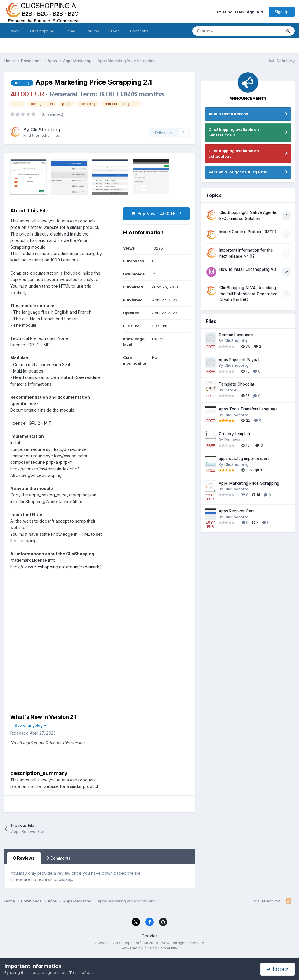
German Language (236, 335)
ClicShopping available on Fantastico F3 (234, 132)
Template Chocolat (237, 384)
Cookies (150, 936)
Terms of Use (81, 972)
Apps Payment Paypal (239, 360)
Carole (230, 390)
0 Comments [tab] (58, 858)
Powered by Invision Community (149, 948)
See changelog (30, 725)
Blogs (114, 31)
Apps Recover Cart (236, 511)
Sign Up (282, 12)
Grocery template (235, 434)
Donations (139, 31)
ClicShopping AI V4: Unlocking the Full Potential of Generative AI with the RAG (248, 294)
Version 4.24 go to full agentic (238, 172)
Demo (70, 31)
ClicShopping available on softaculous (234, 154)
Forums (92, 31)
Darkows (232, 440)
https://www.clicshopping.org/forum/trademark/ (55, 567)
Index (15, 31)
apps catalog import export (244, 459)
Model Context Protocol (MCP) (248, 232)
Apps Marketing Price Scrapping (249, 483)
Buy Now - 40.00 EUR (156, 214)
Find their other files (42, 135)
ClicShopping (42, 31)
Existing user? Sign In (240, 12)
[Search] (224, 31)
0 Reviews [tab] (24, 858)
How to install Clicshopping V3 (248, 269)
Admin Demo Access (228, 114)
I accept (278, 969)
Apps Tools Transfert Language (248, 409)
